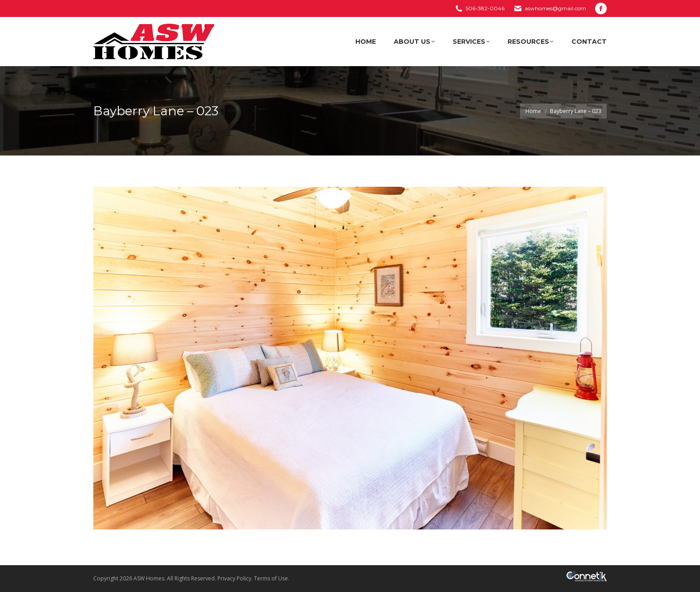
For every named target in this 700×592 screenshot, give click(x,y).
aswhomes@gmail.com (555, 8)
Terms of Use (271, 578)
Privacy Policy (234, 578)
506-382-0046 (485, 8)
